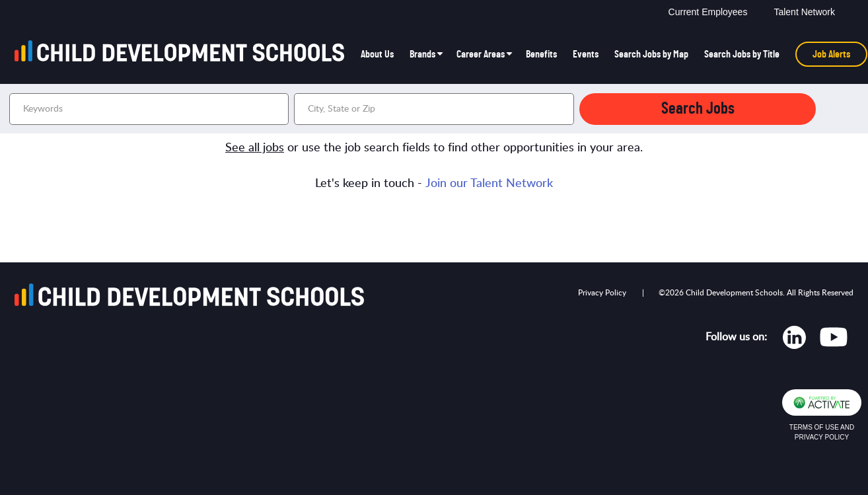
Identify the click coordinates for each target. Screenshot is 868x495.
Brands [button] (422, 54)
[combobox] (434, 109)
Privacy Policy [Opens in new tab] (602, 293)
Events (586, 54)
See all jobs (255, 148)
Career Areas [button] (481, 54)
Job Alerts (831, 54)
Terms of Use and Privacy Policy (822, 432)
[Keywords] (149, 109)
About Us (377, 54)
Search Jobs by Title (742, 54)
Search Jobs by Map (651, 54)
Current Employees (708, 12)
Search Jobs (698, 109)
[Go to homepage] (184, 54)
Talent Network (804, 12)
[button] (562, 109)
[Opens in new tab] (794, 340)
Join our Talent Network (489, 184)
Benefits (541, 54)
